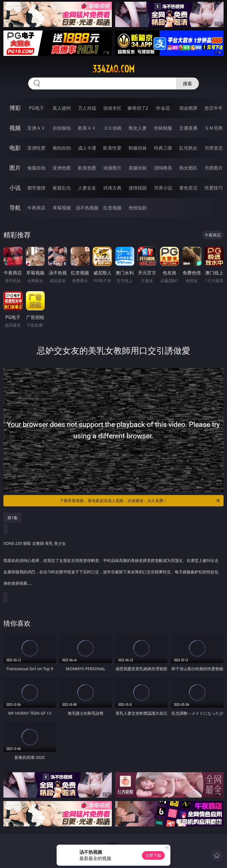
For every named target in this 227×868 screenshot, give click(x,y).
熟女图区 (188, 168)
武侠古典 (112, 188)
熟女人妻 (138, 128)
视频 (15, 128)
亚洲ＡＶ (36, 128)
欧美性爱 (112, 148)
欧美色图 (87, 168)
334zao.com (113, 69)
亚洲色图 (62, 168)
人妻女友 (87, 188)
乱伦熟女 (188, 148)
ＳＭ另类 (214, 128)
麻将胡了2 (138, 108)
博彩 (15, 108)
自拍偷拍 (62, 128)
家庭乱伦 (62, 188)
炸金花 (163, 108)
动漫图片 (112, 168)
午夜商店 (36, 208)
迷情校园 (138, 188)
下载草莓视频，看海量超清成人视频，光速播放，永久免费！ (140, 501)
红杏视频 (112, 208)
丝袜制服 (163, 128)
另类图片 (214, 168)
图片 (15, 168)
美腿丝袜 (138, 168)
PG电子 (37, 108)
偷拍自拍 (62, 148)
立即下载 (153, 855)
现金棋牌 (188, 108)
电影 (15, 148)
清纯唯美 (163, 168)
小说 (15, 188)
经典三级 (163, 148)
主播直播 (188, 128)
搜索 (187, 83)
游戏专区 (112, 108)
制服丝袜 (138, 148)
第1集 (13, 518)
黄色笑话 (188, 188)
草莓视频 (62, 208)
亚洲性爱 (36, 148)
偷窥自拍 (36, 168)
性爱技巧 (214, 188)
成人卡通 (87, 148)
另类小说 (163, 188)
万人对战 (87, 108)
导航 (15, 208)
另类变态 (214, 148)
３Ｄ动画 (112, 128)
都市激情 (36, 188)
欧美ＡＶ (87, 128)
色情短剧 (138, 208)
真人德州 (62, 108)
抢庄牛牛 (214, 108)
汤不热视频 (87, 208)
